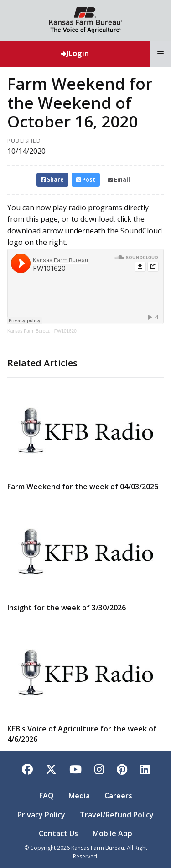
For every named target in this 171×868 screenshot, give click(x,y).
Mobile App (112, 833)
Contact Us (58, 833)
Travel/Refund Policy (117, 815)
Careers (118, 796)
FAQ (47, 796)
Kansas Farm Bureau (29, 331)
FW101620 (65, 331)
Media (79, 796)
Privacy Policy (41, 815)
